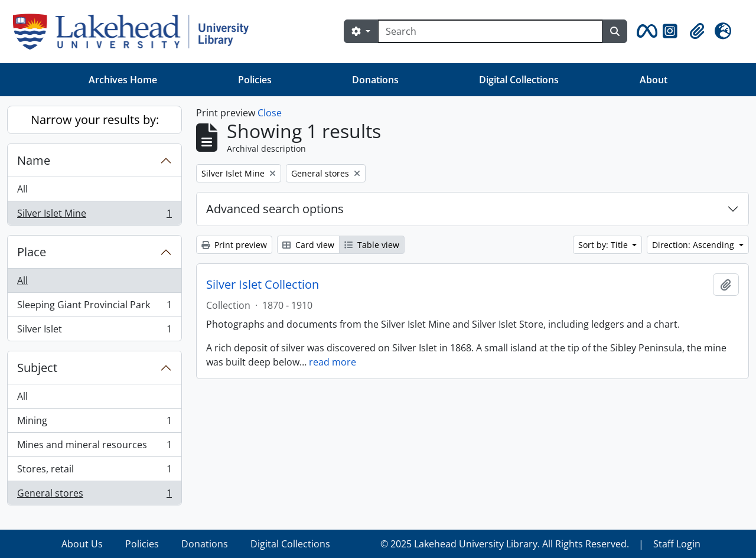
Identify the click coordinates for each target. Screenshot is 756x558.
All (22, 189)
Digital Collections (519, 80)
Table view (372, 245)
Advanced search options (275, 209)
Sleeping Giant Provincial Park (94, 307)
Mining (94, 423)
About (654, 80)
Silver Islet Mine (94, 216)
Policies (255, 80)
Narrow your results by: (95, 120)
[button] (645, 31)
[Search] (490, 31)
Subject (37, 368)
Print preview (234, 245)
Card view (308, 245)
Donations (375, 80)
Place (32, 252)
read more (333, 362)
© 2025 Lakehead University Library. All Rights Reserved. (505, 544)
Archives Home (123, 80)
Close (270, 113)
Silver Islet (94, 331)
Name (34, 160)
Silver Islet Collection (263, 285)
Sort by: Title (604, 245)
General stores (94, 495)
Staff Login (677, 544)
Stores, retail (94, 471)
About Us (82, 544)
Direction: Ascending (694, 245)
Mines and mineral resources (94, 447)
